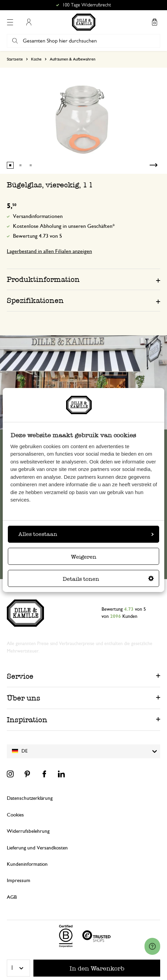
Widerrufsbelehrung (28, 831)
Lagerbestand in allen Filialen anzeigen (49, 251)
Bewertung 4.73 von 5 (37, 236)
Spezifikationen (35, 300)
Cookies (15, 815)
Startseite (15, 59)
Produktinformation (43, 279)
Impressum (19, 881)
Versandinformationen (38, 216)
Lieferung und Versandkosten (37, 848)
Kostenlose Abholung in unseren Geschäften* (64, 226)
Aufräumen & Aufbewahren (73, 59)
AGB (12, 897)
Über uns (24, 698)
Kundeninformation (27, 864)
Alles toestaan (86, 534)
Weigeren (84, 557)
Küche (36, 59)
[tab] (83, 279)
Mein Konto (29, 22)
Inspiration (27, 720)
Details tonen (108, 579)
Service (20, 676)
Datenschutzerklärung (30, 798)
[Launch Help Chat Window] (152, 946)
